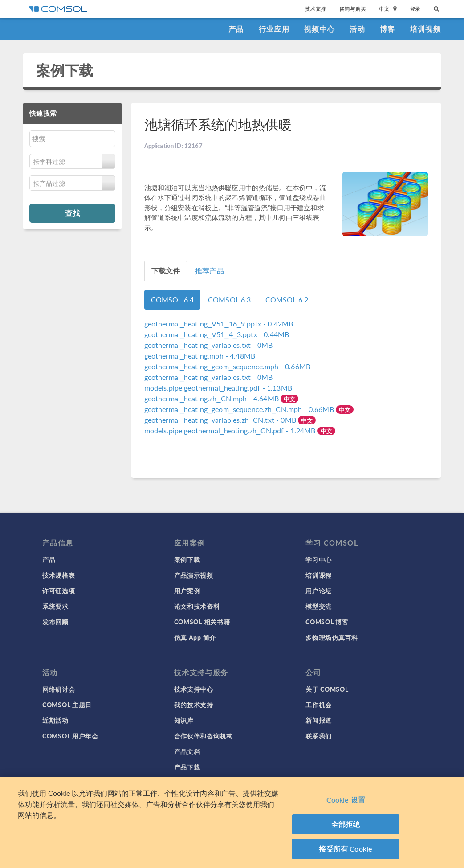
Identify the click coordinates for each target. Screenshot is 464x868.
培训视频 (425, 29)
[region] (232, 822)
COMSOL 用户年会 (70, 736)
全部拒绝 (346, 824)
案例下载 (65, 70)
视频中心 (320, 29)
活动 (357, 29)
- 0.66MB (227, 366)
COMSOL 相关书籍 (202, 622)
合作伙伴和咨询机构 (204, 736)
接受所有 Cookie (346, 849)
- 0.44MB (217, 334)
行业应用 (274, 29)
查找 (73, 213)
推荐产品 (210, 271)
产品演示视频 (194, 575)
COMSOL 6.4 (173, 300)
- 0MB (209, 345)
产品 (236, 29)
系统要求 (55, 606)
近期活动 (55, 720)
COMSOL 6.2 (287, 300)
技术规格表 (59, 575)
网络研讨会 (59, 689)
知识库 (184, 720)
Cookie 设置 (346, 800)
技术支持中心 (194, 689)
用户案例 (187, 591)
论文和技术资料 (197, 606)
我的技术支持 (194, 705)
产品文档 (187, 751)
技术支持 (315, 9)
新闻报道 (319, 720)
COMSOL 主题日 (67, 705)
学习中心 (319, 559)
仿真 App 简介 (195, 637)
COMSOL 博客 (327, 622)
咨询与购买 (352, 9)
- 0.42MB (219, 324)
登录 (415, 9)
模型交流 (319, 606)
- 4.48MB (200, 356)
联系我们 (319, 736)
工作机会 (319, 705)
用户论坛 (319, 591)
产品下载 (187, 767)
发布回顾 (55, 622)
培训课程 (319, 575)
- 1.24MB (231, 430)
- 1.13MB (218, 388)
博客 (388, 29)
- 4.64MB (213, 398)
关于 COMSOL (327, 689)
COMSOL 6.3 (230, 300)
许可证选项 (59, 591)
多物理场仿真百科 (332, 637)
